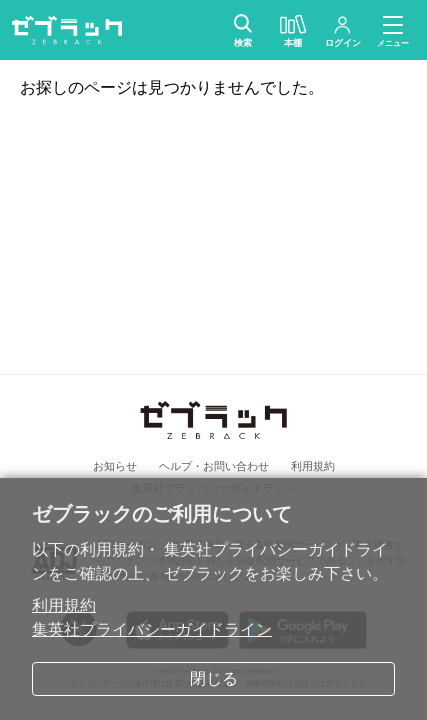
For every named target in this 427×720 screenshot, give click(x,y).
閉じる (214, 678)
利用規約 (64, 605)
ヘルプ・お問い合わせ (214, 466)
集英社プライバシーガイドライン (152, 629)
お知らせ (115, 466)
